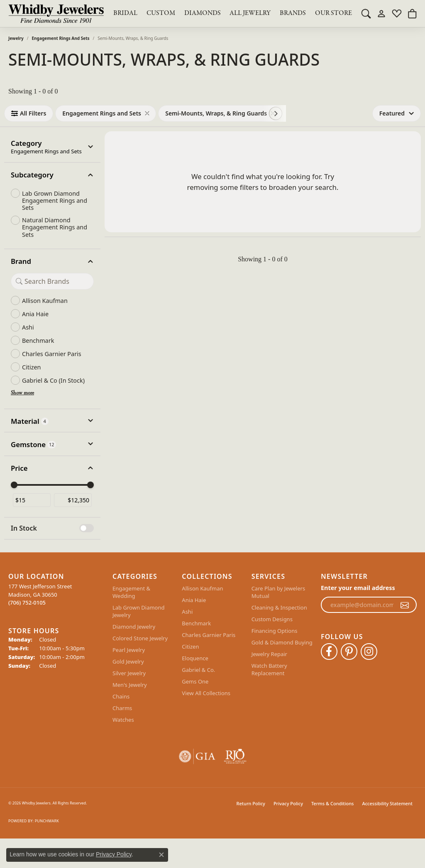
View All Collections (206, 693)
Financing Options (275, 631)
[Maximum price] (73, 500)
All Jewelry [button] (250, 13)
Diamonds (203, 13)
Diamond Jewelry (134, 627)
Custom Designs (272, 619)
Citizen (32, 367)
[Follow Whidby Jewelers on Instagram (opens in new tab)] (369, 652)
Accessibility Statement (387, 803)
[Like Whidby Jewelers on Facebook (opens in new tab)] (329, 652)
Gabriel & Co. (198, 670)
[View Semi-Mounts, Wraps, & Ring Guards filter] (216, 113)
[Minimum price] (32, 500)
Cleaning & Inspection (279, 607)
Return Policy (251, 803)
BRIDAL (125, 13)
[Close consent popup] (161, 855)
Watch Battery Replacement (269, 669)
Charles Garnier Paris (52, 354)
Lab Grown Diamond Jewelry (138, 611)
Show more (22, 393)
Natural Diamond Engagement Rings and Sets (55, 227)
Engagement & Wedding (131, 592)
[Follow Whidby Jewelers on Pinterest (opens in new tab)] (349, 652)
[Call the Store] (27, 602)
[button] (366, 13)
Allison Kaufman (45, 301)
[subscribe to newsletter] (405, 605)
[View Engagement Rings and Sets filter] (102, 113)
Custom (161, 13)
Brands (293, 13)
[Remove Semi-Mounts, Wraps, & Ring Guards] (273, 113)
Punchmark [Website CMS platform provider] (47, 821)
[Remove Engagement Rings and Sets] (147, 113)
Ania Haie (35, 314)
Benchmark (38, 341)
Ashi (28, 327)
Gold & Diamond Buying (282, 642)
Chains (121, 696)
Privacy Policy (288, 803)
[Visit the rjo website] (235, 756)
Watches (123, 720)
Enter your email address (358, 588)
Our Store (333, 13)
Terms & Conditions (333, 803)
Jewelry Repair (269, 654)
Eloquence (195, 658)
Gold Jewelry (128, 661)
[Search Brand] (52, 281)
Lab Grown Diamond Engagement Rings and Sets (55, 201)
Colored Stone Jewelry (140, 638)
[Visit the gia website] (197, 756)
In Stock (24, 528)
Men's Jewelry (130, 685)
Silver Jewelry (129, 673)
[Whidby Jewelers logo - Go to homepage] (56, 14)
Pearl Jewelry (129, 650)
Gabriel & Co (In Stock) (53, 380)
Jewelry (16, 38)
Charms (122, 708)
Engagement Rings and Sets (61, 38)
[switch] (87, 528)
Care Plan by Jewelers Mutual (278, 592)
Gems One (195, 681)
